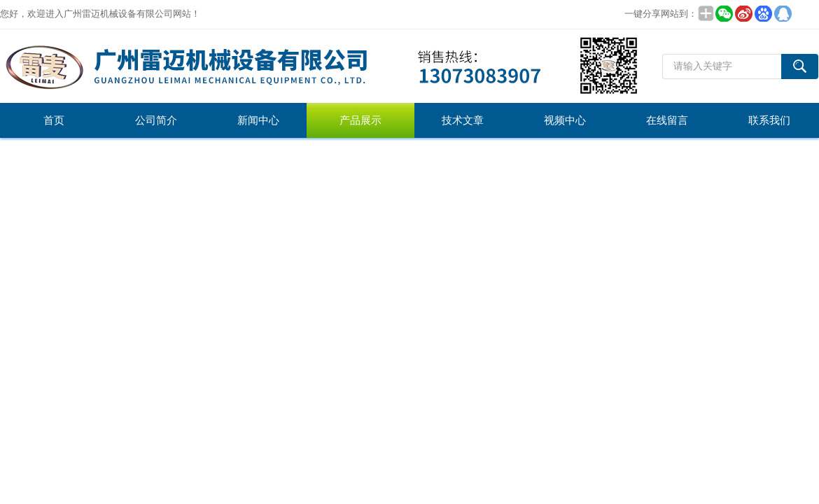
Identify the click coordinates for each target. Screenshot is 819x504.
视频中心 (565, 120)
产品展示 (360, 120)
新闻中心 (258, 120)
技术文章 (463, 120)
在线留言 (667, 120)
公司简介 (156, 120)
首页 (54, 120)
